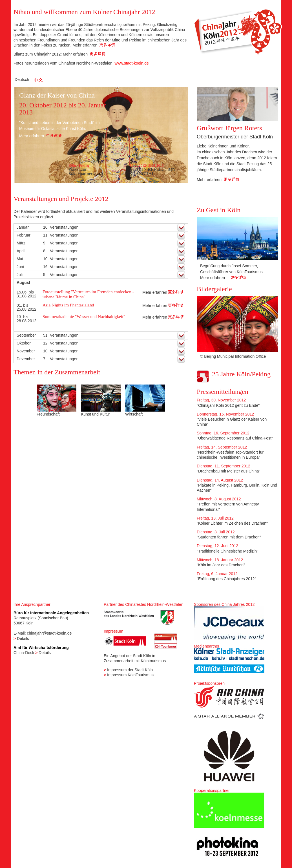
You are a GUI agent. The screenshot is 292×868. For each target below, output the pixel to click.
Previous (204, 254)
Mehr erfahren (94, 45)
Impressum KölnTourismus (130, 675)
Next (270, 254)
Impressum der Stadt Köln (130, 670)
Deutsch (22, 79)
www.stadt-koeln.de (131, 63)
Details (23, 639)
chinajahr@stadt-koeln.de (49, 633)
